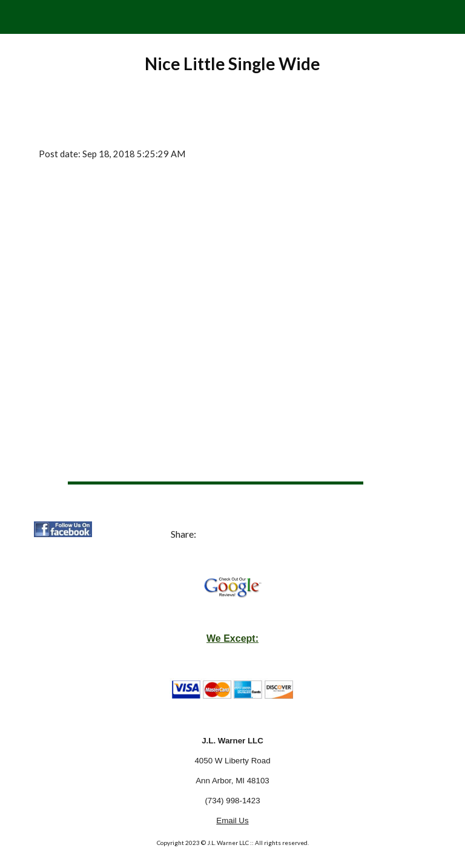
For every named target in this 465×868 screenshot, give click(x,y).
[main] (232, 64)
